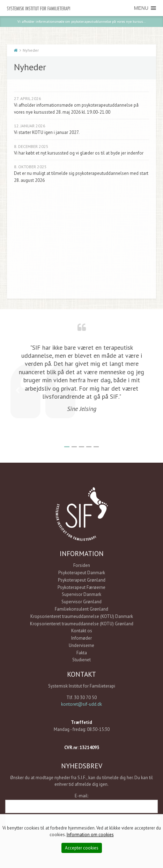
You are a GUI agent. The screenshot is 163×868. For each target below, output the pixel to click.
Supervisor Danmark (81, 594)
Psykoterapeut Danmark (82, 573)
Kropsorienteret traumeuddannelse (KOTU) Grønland (82, 624)
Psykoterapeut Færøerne (81, 587)
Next (146, 391)
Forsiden (82, 565)
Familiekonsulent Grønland (81, 609)
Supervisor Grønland (81, 602)
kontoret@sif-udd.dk (81, 704)
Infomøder (81, 638)
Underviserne (81, 645)
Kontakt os (82, 631)
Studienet (81, 660)
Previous (17, 391)
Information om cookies (90, 835)
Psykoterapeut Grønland (82, 580)
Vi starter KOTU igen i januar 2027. (47, 132)
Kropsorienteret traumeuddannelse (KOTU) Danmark (82, 616)
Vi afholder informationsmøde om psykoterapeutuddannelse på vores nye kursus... (81, 21)
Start (16, 50)
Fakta (82, 653)
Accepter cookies (82, 848)
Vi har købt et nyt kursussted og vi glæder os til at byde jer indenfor (79, 153)
